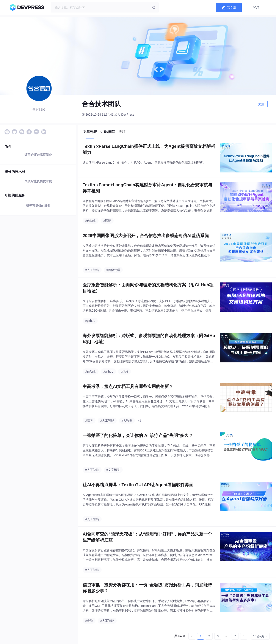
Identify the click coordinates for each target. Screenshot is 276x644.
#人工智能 (92, 270)
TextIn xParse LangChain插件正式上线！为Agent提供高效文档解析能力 (149, 149)
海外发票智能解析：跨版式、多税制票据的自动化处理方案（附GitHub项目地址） (149, 339)
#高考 (89, 421)
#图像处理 (113, 270)
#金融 (89, 621)
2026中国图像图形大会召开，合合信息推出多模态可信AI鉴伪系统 (146, 236)
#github (90, 321)
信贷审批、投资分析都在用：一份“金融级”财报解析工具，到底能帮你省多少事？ (147, 588)
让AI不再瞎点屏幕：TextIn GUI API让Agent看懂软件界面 (138, 485)
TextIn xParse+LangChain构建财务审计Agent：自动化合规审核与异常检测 (147, 188)
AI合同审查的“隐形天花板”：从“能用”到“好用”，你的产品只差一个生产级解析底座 (147, 537)
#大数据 (127, 421)
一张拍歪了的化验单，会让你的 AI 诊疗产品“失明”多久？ (138, 435)
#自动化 (91, 221)
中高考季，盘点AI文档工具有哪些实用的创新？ (128, 386)
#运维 (107, 221)
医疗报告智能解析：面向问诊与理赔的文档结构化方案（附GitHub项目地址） (148, 288)
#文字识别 (113, 470)
